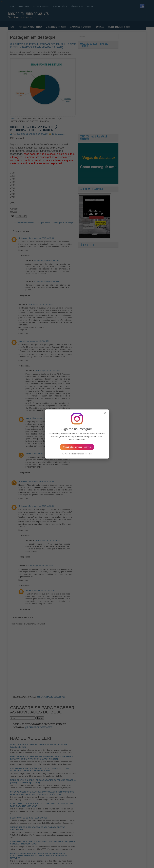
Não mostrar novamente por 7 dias (77, 454)
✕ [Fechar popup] (105, 413)
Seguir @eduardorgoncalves (77, 447)
